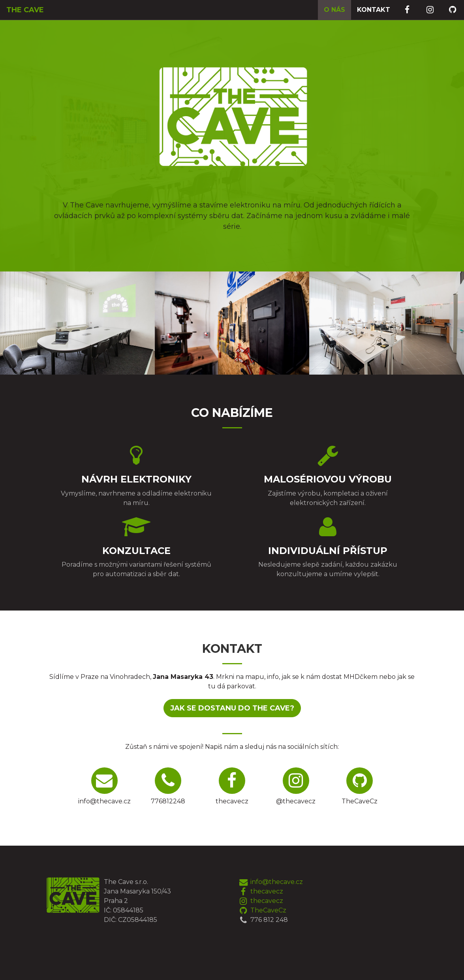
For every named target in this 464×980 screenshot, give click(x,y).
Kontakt (374, 10)
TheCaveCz (262, 910)
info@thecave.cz (271, 882)
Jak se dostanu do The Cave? (232, 708)
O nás (334, 10)
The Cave (25, 10)
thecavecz (261, 891)
